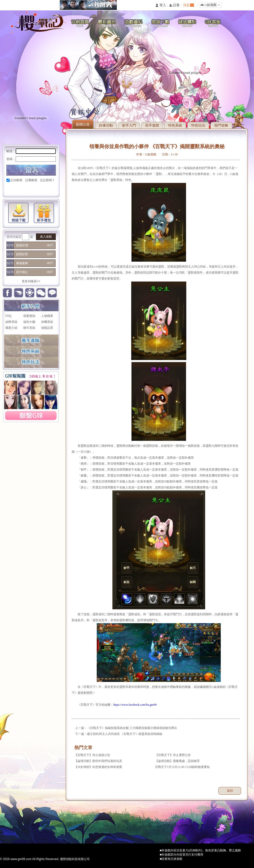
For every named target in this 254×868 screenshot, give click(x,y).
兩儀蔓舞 (22, 263)
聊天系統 (29, 328)
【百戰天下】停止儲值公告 (92, 755)
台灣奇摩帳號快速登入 (44, 189)
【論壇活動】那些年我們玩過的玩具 (98, 761)
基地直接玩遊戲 (36, 189)
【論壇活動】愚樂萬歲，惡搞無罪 (177, 761)
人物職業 (47, 316)
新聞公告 (83, 124)
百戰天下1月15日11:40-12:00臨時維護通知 (182, 767)
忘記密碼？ (47, 180)
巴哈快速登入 (27, 189)
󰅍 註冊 (174, 5)
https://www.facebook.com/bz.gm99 (135, 705)
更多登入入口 (52, 189)
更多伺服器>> (31, 281)
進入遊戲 (46, 237)
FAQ (8, 316)
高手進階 (152, 125)
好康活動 (106, 125)
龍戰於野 (22, 254)
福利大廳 (29, 322)
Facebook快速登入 (10, 189)
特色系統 (175, 125)
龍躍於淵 (22, 245)
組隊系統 (11, 322)
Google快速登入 (19, 189)
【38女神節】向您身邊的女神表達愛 (98, 767)
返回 (230, 791)
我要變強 (29, 316)
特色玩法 (198, 125)
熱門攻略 (221, 125)
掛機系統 (47, 322)
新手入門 (129, 125)
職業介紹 (11, 328)
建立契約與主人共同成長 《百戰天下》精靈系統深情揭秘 (125, 734)
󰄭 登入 (160, 5)
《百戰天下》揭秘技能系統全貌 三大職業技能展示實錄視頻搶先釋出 (132, 728)
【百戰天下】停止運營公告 (173, 755)
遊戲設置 (47, 328)
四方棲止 (22, 272)
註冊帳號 (31, 180)
